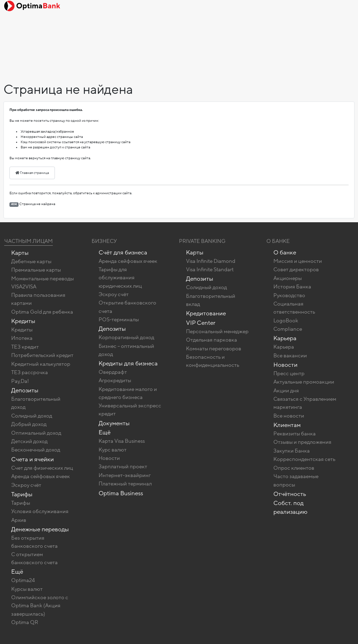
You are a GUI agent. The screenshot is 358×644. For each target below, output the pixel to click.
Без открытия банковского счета (34, 542)
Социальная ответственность (294, 308)
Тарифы (22, 494)
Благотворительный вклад (211, 300)
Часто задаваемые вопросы (296, 480)
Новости (109, 458)
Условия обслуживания (40, 511)
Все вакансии (290, 356)
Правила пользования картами (38, 299)
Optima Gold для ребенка (42, 312)
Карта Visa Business (122, 441)
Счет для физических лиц (42, 468)
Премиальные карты (36, 270)
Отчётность (290, 494)
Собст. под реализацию (290, 507)
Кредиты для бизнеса (128, 363)
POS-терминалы (119, 320)
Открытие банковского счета (127, 307)
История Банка (292, 287)
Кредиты (23, 321)
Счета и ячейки (33, 459)
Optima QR (25, 622)
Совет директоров (296, 269)
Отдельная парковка (212, 340)
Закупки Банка (292, 451)
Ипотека (22, 338)
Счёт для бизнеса (123, 253)
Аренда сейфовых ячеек (41, 476)
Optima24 (23, 580)
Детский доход (29, 441)
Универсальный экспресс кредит (130, 410)
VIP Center (201, 323)
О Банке (278, 241)
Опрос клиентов (294, 468)
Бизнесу (104, 241)
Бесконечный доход (36, 450)
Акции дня (286, 391)
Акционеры (288, 278)
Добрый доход (29, 424)
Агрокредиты (115, 380)
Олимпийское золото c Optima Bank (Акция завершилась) (40, 605)
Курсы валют (27, 589)
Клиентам (287, 425)
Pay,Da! (20, 381)
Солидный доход (32, 416)
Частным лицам (28, 241)
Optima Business (121, 493)
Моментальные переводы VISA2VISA (42, 283)
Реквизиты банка (295, 434)
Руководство (289, 295)
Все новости (289, 416)
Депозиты (25, 390)
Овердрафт (113, 372)
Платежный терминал (125, 484)
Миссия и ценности (298, 261)
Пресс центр (289, 373)
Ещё (17, 572)
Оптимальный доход (36, 433)
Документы (114, 423)
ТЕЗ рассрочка (30, 372)
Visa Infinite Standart (210, 269)
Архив (19, 520)
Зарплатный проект (123, 467)
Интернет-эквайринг (125, 475)
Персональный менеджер (217, 331)
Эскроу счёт (26, 485)
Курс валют (113, 450)
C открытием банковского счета (34, 558)
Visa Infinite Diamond (211, 261)
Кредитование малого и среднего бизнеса (128, 393)
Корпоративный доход (126, 337)
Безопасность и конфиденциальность (213, 361)
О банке (285, 253)
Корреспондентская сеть (304, 459)
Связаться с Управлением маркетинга (305, 403)
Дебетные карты (31, 261)
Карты (20, 253)
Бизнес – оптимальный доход (126, 350)
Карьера (285, 338)
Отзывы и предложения (302, 442)
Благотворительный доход (36, 403)
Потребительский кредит (42, 355)
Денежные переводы (40, 529)
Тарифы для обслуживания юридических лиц (120, 278)
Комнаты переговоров (214, 349)
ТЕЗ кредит (25, 347)
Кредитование (206, 313)
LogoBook (286, 321)
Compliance (288, 329)
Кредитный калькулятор (41, 364)
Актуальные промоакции (304, 382)
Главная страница (32, 173)
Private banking (202, 241)
